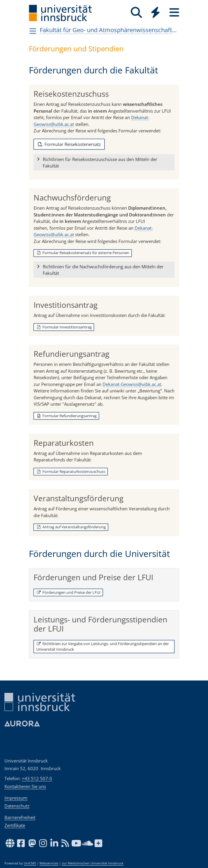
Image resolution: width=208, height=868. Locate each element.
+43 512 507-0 (37, 778)
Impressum (16, 798)
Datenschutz (17, 806)
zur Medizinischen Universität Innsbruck (93, 863)
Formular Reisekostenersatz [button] (69, 144)
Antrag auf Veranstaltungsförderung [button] (71, 527)
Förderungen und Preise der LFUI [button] (68, 592)
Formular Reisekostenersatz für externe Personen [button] (83, 253)
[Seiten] (174, 13)
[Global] (155, 13)
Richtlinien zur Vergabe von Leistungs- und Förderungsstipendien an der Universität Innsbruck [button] (103, 647)
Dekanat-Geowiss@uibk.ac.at (132, 384)
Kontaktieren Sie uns (25, 786)
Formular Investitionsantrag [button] (64, 327)
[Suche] (136, 13)
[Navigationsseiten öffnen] (33, 31)
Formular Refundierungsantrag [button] (66, 416)
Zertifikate (15, 825)
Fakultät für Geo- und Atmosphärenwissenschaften (109, 30)
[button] (104, 162)
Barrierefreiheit (20, 817)
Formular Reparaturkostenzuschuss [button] (71, 471)
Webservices (49, 863)
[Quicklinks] (155, 13)
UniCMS (30, 863)
